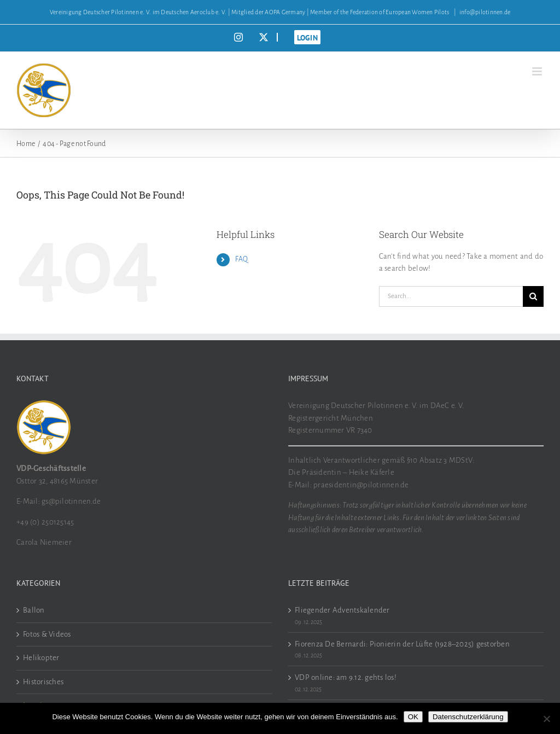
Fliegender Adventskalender (342, 610)
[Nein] (546, 719)
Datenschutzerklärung (468, 717)
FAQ (242, 259)
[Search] (533, 296)
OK (413, 717)
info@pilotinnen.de (485, 12)
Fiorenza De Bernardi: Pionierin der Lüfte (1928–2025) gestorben (402, 644)
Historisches (43, 682)
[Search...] (451, 296)
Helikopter (41, 658)
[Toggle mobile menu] (538, 71)
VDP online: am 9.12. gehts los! (346, 677)
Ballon (34, 610)
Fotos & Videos (47, 634)
